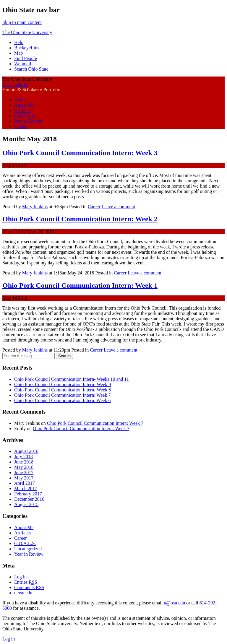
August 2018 (26, 451)
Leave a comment (119, 207)
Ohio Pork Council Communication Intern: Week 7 (62, 395)
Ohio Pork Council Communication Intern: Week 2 (80, 219)
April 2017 (25, 483)
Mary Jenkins (15, 84)
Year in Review (29, 121)
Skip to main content (22, 22)
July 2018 (23, 457)
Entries (26, 582)
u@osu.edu (174, 603)
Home (20, 100)
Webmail (23, 64)
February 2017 (28, 494)
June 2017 (24, 473)
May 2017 (24, 478)
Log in (20, 577)
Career (21, 126)
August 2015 (26, 504)
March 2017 (26, 488)
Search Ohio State (31, 69)
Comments (29, 587)
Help (19, 42)
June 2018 (24, 462)
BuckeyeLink (27, 48)
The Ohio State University (27, 32)
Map (18, 53)
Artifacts (22, 110)
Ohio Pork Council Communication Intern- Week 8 (63, 390)
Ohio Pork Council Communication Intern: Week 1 (80, 285)
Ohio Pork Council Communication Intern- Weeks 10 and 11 (72, 379)
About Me (24, 105)
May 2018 (24, 467)
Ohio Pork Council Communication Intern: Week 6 (62, 400)
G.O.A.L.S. (25, 116)
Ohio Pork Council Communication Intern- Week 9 (63, 384)
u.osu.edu (23, 593)
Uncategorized (28, 549)
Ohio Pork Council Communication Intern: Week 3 (80, 153)
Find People (26, 58)
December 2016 (29, 499)
